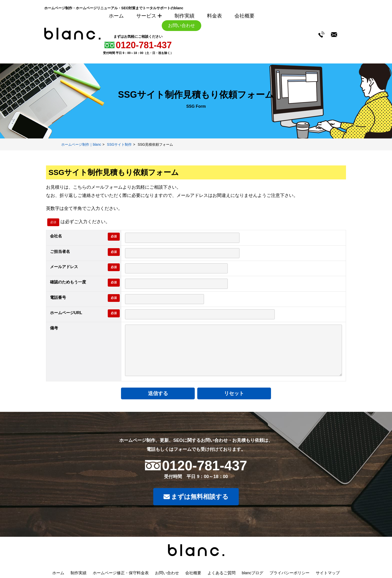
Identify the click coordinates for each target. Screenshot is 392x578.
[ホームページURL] (200, 314)
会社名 (56, 236)
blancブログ (252, 573)
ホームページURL (66, 313)
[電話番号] (164, 299)
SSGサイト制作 (119, 144)
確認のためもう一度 (68, 282)
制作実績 (184, 16)
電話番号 (58, 297)
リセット (222, 393)
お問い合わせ (181, 25)
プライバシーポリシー (289, 573)
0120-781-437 (144, 45)
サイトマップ (328, 573)
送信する (170, 393)
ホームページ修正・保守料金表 (121, 573)
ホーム (116, 16)
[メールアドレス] (176, 268)
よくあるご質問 (221, 573)
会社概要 (244, 16)
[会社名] (182, 238)
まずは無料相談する (196, 497)
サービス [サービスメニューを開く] (149, 16)
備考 (54, 328)
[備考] (233, 350)
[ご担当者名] (182, 253)
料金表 (214, 16)
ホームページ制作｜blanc (81, 144)
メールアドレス (64, 267)
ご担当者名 (60, 252)
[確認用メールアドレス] (176, 284)
